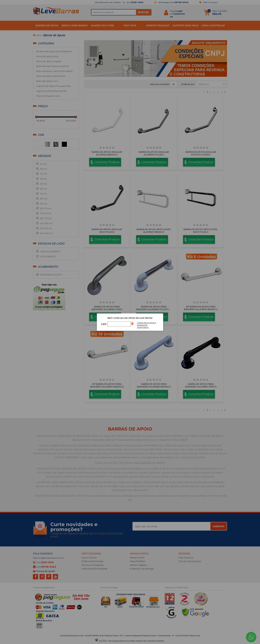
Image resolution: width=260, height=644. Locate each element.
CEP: (104, 324)
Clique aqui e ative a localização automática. (146, 325)
